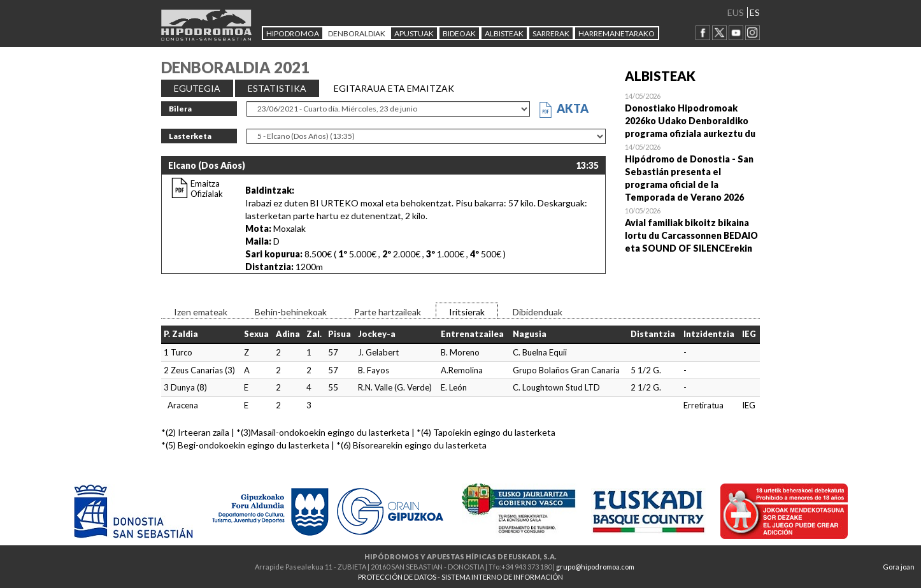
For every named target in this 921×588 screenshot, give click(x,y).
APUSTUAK (414, 33)
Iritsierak (467, 312)
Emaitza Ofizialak (207, 189)
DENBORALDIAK (357, 33)
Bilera (180, 109)
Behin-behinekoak (291, 312)
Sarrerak (551, 33)
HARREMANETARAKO (617, 33)
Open (693, 115)
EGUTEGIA (197, 88)
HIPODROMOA (293, 33)
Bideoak (459, 33)
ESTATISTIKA (277, 88)
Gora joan (899, 567)
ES (755, 12)
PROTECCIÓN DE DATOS (397, 577)
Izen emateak (201, 312)
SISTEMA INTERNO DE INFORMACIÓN (502, 577)
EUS (736, 12)
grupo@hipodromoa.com (595, 567)
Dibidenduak (538, 312)
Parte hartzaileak (388, 312)
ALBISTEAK (504, 33)
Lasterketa (190, 136)
